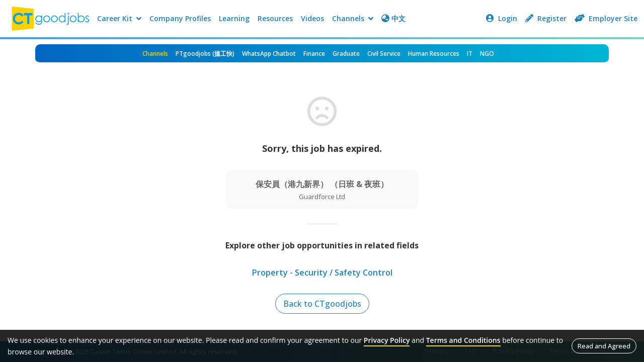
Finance (314, 54)
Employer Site (606, 18)
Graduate (346, 54)
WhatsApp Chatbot (269, 54)
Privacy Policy (387, 340)
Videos (312, 18)
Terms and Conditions (463, 340)
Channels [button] (353, 18)
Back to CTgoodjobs (322, 304)
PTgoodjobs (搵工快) (205, 54)
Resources (275, 18)
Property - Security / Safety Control (322, 273)
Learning (234, 18)
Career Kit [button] (119, 18)
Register (546, 18)
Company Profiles (180, 18)
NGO (487, 54)
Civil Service (384, 54)
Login (502, 18)
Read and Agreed (604, 346)
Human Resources (434, 54)
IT (470, 54)
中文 (393, 18)
